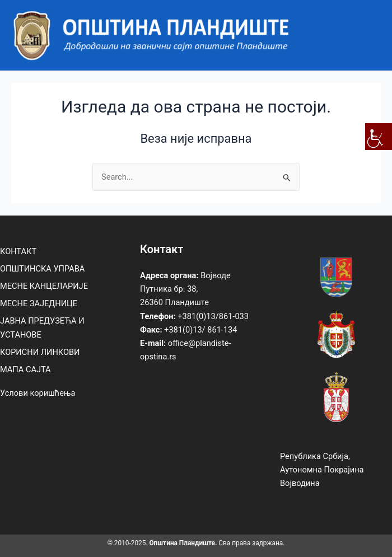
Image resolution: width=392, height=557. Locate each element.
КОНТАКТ (18, 251)
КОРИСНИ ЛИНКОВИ (40, 352)
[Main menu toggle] (369, 35)
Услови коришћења (38, 393)
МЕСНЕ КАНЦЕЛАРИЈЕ (44, 286)
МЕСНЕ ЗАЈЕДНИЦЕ (39, 303)
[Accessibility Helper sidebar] (379, 137)
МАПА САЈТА (25, 369)
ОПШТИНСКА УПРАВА (42, 269)
